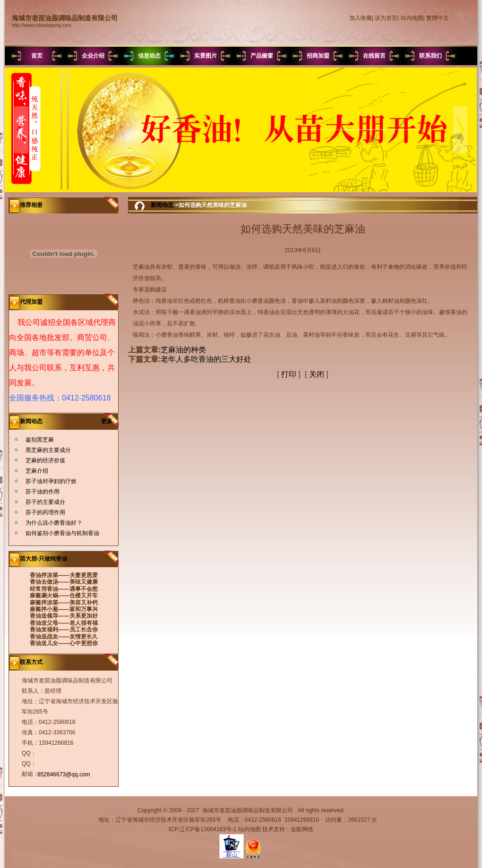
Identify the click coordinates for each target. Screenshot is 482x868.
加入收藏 (361, 18)
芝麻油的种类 (183, 350)
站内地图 (412, 18)
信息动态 (149, 56)
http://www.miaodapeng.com (42, 25)
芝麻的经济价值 (45, 460)
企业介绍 (93, 56)
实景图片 (206, 56)
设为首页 (386, 18)
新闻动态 (162, 205)
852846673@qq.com (64, 774)
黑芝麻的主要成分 (48, 450)
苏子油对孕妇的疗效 (51, 481)
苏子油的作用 (43, 492)
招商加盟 (318, 56)
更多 (110, 421)
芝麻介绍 (37, 471)
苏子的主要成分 (45, 502)
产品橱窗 (262, 56)
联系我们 (430, 56)
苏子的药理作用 (45, 512)
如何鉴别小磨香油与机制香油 (62, 533)
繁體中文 (438, 18)
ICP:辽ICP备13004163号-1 (202, 829)
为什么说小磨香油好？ (54, 523)
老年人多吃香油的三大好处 (206, 359)
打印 (289, 374)
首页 (37, 56)
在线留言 (374, 56)
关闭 (317, 374)
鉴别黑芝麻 (40, 440)
